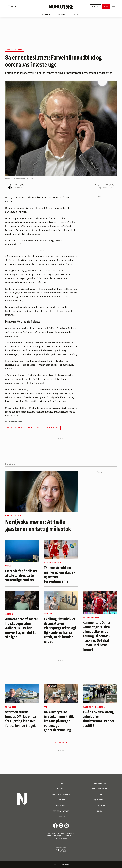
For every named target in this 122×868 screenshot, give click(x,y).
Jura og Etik (61, 817)
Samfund (47, 15)
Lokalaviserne (100, 800)
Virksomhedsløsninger (61, 794)
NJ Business (61, 789)
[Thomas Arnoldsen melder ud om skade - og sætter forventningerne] (61, 549)
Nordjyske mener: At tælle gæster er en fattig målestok (38, 526)
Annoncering (61, 806)
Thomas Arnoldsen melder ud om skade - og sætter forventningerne (60, 575)
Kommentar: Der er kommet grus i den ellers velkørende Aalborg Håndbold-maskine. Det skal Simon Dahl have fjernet (97, 636)
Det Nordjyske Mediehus (65, 834)
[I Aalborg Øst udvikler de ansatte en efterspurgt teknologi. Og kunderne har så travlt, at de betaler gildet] (61, 601)
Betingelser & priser (61, 811)
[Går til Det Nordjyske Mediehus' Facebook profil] (55, 826)
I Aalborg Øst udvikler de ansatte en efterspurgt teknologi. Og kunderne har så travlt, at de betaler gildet (60, 630)
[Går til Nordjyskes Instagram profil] (61, 826)
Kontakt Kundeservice (100, 783)
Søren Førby (19, 185)
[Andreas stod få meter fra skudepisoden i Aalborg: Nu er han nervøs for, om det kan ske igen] (22, 601)
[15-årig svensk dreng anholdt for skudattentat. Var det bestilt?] (100, 694)
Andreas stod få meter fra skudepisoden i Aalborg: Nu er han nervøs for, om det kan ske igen (22, 628)
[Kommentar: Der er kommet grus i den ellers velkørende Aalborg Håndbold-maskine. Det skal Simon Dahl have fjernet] (100, 602)
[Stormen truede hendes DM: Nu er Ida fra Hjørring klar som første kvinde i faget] (22, 694)
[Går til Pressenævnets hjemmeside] (61, 849)
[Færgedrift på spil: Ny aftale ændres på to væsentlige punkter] (22, 551)
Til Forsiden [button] (61, 742)
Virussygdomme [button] (15, 49)
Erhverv (62, 15)
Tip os (61, 783)
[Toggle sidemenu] (113, 7)
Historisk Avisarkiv (100, 789)
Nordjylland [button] (34, 428)
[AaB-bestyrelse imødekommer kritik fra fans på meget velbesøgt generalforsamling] (61, 694)
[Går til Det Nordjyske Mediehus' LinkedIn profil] (67, 826)
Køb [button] (106, 7)
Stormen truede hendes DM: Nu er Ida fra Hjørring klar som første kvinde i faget (21, 719)
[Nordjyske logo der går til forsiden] (61, 7)
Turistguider (100, 806)
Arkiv (100, 794)
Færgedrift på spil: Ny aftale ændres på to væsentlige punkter (21, 576)
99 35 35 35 (63, 838)
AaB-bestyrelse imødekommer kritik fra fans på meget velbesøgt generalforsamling (59, 721)
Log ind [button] (95, 7)
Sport (77, 15)
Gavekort (61, 800)
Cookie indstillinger (61, 864)
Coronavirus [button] (52, 428)
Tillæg (100, 811)
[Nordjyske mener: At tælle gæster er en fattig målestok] (42, 491)
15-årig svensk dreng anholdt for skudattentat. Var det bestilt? (99, 719)
